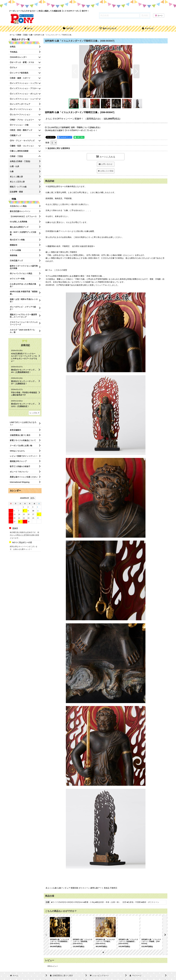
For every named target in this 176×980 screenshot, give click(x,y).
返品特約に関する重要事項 (58, 148)
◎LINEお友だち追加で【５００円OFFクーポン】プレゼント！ (71, 130)
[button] (108, 29)
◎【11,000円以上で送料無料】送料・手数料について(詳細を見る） (73, 127)
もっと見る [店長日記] (34, 413)
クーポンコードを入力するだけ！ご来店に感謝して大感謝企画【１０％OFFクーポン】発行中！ (49, 11)
